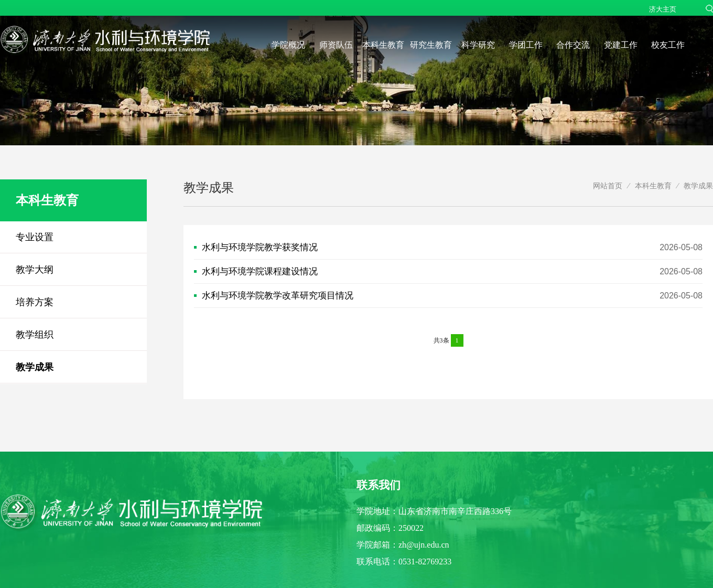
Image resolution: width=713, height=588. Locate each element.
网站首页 (608, 186)
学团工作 (526, 45)
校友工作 (668, 45)
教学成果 (35, 367)
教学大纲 (35, 270)
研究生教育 (431, 45)
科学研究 (478, 45)
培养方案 (35, 302)
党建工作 (621, 45)
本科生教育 (383, 45)
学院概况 (288, 45)
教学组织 (35, 335)
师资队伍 (336, 45)
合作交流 (573, 45)
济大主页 (663, 9)
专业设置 (35, 237)
